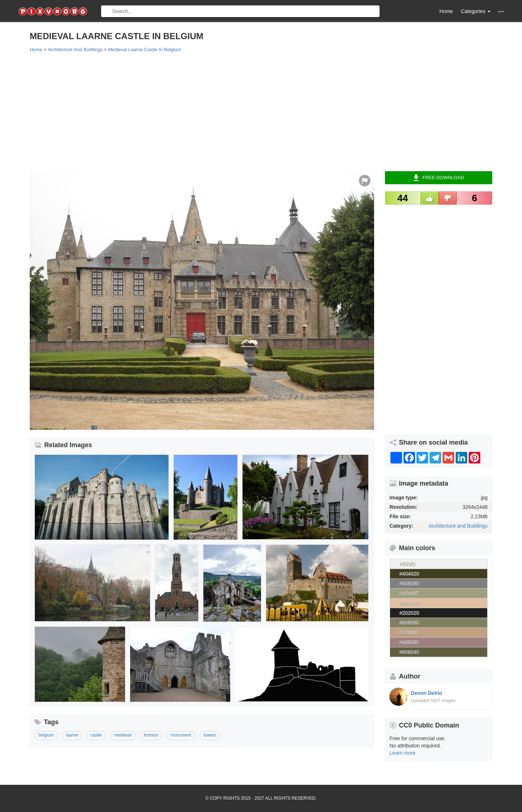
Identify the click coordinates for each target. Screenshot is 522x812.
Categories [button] (476, 11)
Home (446, 11)
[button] (501, 11)
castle (96, 735)
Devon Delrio (427, 693)
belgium (46, 735)
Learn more (403, 753)
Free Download (438, 178)
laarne (72, 735)
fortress (151, 735)
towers (210, 735)
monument (181, 735)
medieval (123, 735)
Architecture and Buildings (458, 526)
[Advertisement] (247, 111)
